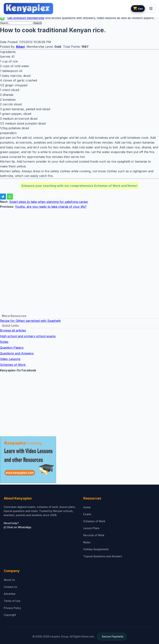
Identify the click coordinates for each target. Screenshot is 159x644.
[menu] (151, 9)
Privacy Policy (12, 608)
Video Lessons (10, 359)
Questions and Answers (17, 353)
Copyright (10, 615)
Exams (87, 514)
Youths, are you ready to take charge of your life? (51, 207)
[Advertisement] (79, 235)
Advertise (10, 594)
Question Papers (12, 348)
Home (87, 507)
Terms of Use (12, 601)
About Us (9, 580)
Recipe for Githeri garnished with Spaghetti (30, 321)
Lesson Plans (91, 528)
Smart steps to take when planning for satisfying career (49, 202)
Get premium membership (26, 18)
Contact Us (10, 587)
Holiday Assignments (96, 549)
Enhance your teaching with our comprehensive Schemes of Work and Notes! (79, 186)
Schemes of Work (13, 365)
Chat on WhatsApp (17, 527)
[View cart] (138, 9)
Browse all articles (13, 330)
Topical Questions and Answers (103, 556)
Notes (4, 342)
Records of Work (94, 535)
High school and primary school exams (28, 336)
